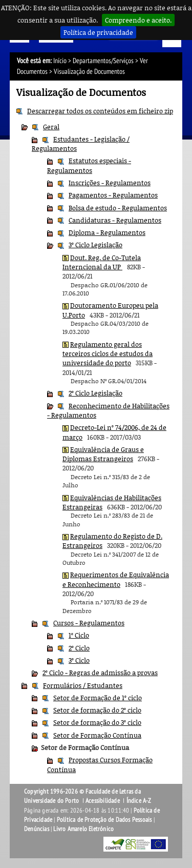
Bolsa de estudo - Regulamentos (118, 208)
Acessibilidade (103, 801)
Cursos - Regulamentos (89, 623)
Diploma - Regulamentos (107, 232)
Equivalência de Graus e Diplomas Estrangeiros (103, 454)
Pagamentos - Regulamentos (113, 195)
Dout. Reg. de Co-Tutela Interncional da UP (102, 262)
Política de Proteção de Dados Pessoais (104, 820)
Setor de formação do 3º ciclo (97, 722)
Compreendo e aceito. (138, 20)
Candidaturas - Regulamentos (115, 220)
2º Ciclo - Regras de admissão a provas (100, 673)
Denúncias (37, 829)
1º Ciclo (79, 635)
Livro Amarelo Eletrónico (83, 829)
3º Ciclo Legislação (95, 245)
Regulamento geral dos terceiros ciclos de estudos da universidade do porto (108, 354)
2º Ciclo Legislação (95, 393)
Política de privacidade (98, 32)
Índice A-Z (139, 801)
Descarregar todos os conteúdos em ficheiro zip (100, 111)
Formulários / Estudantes (83, 685)
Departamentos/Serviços (103, 61)
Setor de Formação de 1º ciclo (98, 698)
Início (60, 61)
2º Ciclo (79, 648)
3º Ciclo (79, 660)
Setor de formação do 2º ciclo (97, 710)
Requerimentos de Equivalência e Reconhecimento (116, 579)
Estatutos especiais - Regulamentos (89, 165)
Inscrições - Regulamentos (110, 183)
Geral (51, 127)
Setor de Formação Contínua (97, 735)
